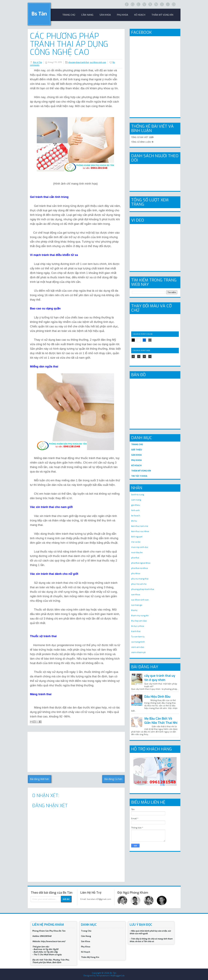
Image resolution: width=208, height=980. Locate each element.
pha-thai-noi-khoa (140, 568)
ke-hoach (136, 516)
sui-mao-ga (137, 605)
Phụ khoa (123, 15)
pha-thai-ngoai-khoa (141, 563)
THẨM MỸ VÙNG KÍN (141, 471)
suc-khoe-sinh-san (98, 62)
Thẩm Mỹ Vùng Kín (162, 15)
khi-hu (134, 521)
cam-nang (136, 500)
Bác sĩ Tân (38, 62)
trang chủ (69, 15)
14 (144, 356)
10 (133, 356)
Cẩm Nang (87, 15)
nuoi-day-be (137, 552)
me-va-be (136, 542)
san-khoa (136, 595)
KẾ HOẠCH (136, 465)
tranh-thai (136, 631)
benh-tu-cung (138, 495)
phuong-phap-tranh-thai (79, 62)
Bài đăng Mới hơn (40, 779)
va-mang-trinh (138, 642)
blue (144, 340)
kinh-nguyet (137, 537)
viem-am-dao (138, 647)
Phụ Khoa (86, 947)
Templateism (103, 976)
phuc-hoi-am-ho (139, 584)
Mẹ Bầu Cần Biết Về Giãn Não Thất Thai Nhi (161, 721)
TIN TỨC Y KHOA (139, 476)
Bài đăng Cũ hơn (113, 779)
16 (150, 356)
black (133, 340)
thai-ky (134, 610)
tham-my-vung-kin (140, 616)
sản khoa (105, 15)
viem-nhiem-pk (138, 652)
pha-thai (135, 558)
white (139, 340)
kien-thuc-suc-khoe (140, 531)
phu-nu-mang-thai (140, 579)
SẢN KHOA (136, 455)
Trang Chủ (86, 931)
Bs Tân (39, 14)
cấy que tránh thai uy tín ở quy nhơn (160, 678)
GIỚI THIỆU (137, 450)
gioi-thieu (136, 505)
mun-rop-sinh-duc (140, 547)
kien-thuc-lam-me (140, 526)
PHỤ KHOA (136, 460)
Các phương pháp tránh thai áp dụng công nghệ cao (69, 44)
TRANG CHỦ (137, 444)
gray (150, 340)
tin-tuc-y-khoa (138, 626)
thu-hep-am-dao (139, 621)
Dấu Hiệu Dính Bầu (157, 697)
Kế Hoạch (140, 15)
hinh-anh (135, 510)
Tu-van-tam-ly (138, 637)
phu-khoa (136, 573)
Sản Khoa (86, 941)
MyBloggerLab (118, 976)
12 (139, 356)
